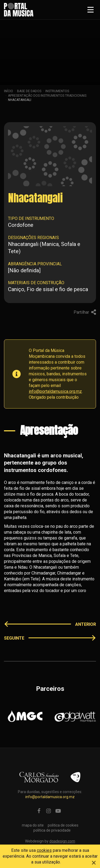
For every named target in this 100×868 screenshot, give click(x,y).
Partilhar (85, 312)
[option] (25, 716)
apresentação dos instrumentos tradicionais (47, 96)
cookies (44, 850)
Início (9, 91)
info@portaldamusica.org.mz (55, 391)
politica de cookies (63, 825)
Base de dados (29, 91)
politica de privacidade (52, 830)
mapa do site (33, 825)
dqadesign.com (62, 841)
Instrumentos (57, 91)
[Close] (94, 862)
